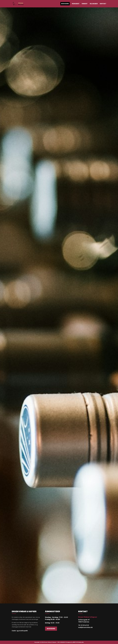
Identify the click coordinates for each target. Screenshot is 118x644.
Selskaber (94, 4)
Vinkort (85, 4)
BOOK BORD (51, 629)
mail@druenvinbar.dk (85, 627)
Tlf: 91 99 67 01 (83, 625)
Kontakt (103, 4)
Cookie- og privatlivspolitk (20, 631)
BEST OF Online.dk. (78, 642)
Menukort (76, 4)
